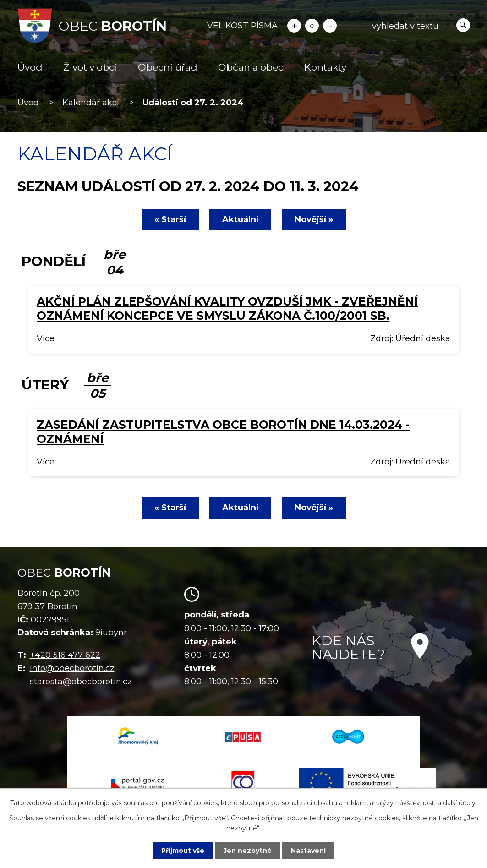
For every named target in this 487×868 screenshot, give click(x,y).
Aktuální (240, 219)
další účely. (460, 803)
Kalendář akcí (91, 103)
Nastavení (308, 851)
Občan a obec (251, 67)
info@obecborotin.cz (72, 668)
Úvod (30, 67)
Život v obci (90, 67)
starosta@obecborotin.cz (81, 682)
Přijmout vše (183, 851)
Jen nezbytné (248, 851)
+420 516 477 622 (65, 655)
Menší (330, 26)
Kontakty (325, 67)
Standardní (312, 26)
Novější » (314, 219)
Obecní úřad (168, 67)
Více (46, 338)
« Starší (170, 219)
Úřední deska (423, 338)
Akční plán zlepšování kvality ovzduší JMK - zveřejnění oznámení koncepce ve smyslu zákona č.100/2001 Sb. (227, 308)
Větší (294, 26)
